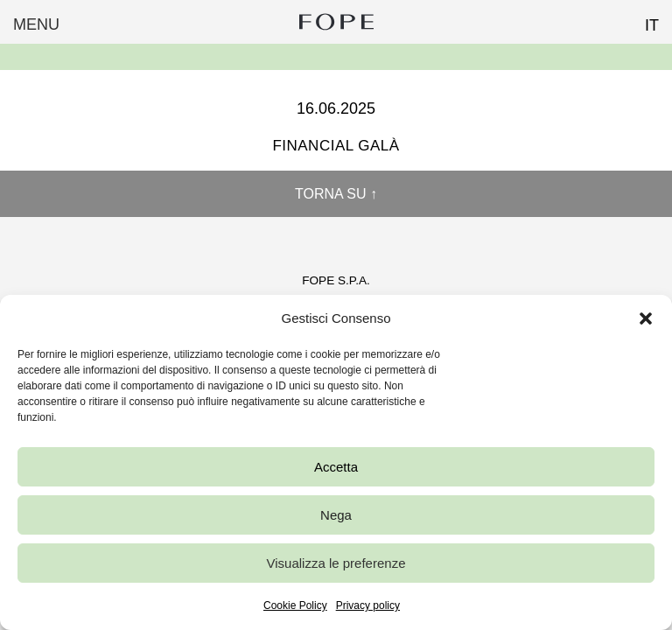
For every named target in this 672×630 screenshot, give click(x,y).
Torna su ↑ (336, 194)
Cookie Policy (295, 605)
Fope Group (336, 22)
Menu (36, 24)
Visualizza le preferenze (336, 563)
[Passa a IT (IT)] (644, 20)
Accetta (336, 467)
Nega (336, 515)
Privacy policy (368, 605)
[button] (646, 318)
